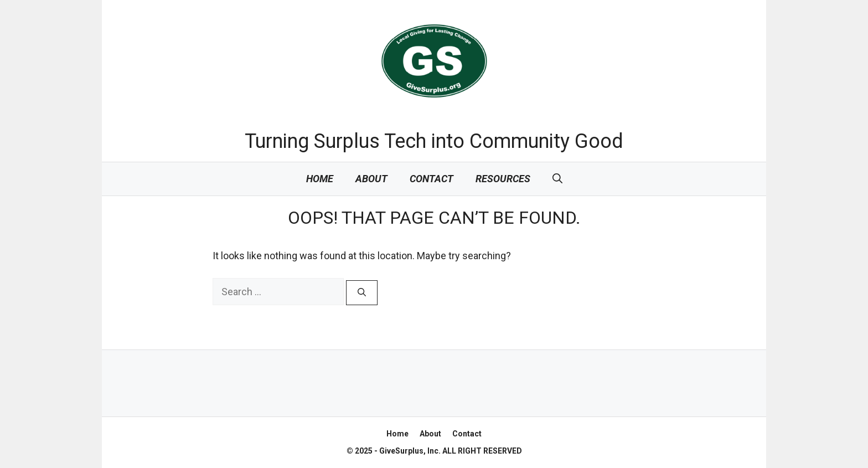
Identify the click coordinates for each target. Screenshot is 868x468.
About (371, 179)
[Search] (362, 293)
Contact (432, 179)
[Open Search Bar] (557, 179)
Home (320, 179)
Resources (503, 179)
